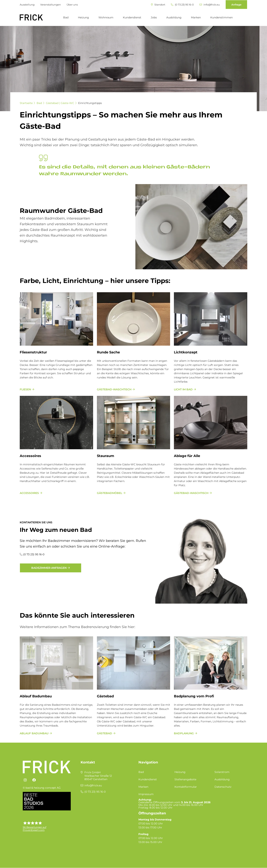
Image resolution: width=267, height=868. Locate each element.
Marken (196, 17)
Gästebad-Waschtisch (114, 389)
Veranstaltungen (51, 5)
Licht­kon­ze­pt (186, 352)
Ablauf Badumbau (36, 696)
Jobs (154, 17)
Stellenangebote (185, 779)
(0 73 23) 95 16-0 (182, 5)
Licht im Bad (183, 389)
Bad (66, 17)
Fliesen (25, 389)
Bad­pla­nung (184, 733)
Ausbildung (174, 17)
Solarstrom (222, 772)
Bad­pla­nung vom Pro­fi (194, 696)
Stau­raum (106, 456)
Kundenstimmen (221, 17)
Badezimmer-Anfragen (49, 568)
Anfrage (236, 5)
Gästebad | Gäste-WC (60, 103)
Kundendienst (132, 17)
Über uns (72, 5)
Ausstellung (27, 5)
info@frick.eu (210, 5)
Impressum (146, 794)
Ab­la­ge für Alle (187, 456)
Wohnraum (106, 17)
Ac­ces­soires (30, 456)
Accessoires (29, 493)
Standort (158, 5)
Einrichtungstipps (90, 103)
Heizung (83, 17)
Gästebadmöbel (110, 493)
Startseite (26, 103)
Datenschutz (223, 787)
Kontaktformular (186, 787)
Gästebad (105, 696)
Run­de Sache (108, 352)
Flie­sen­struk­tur (33, 352)
